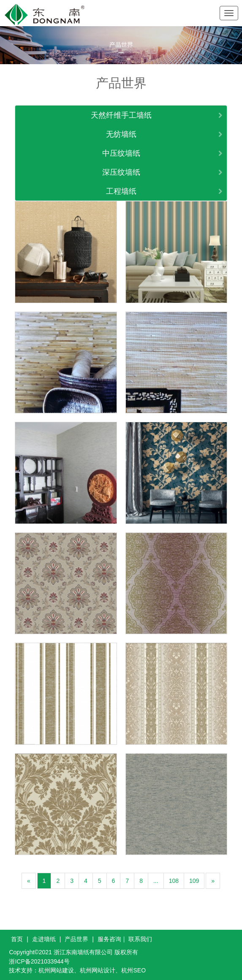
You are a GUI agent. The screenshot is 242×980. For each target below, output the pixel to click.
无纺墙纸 (121, 134)
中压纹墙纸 (121, 153)
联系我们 (140, 939)
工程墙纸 (121, 191)
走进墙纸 (44, 939)
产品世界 (76, 939)
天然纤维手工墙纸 (121, 115)
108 (174, 881)
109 (194, 881)
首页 (17, 939)
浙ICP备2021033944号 (39, 961)
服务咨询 (109, 939)
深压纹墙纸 (121, 172)
